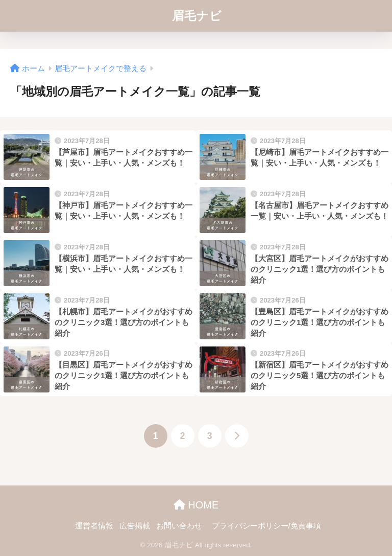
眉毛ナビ (197, 16)
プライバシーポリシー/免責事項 (266, 526)
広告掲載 (135, 526)
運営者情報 (94, 526)
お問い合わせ (179, 526)
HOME (196, 505)
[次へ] (237, 436)
